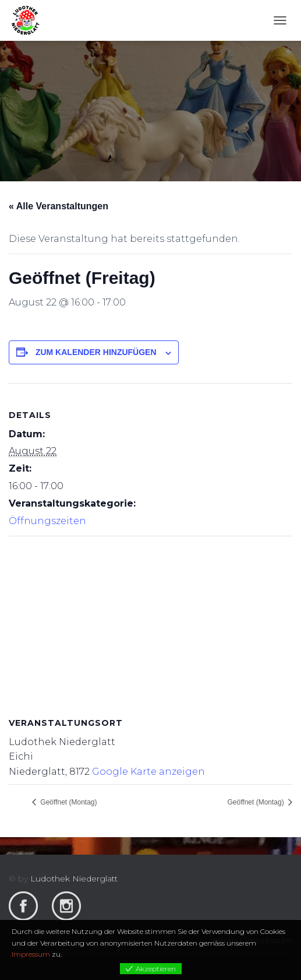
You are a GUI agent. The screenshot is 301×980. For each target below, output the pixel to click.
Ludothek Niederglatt (74, 879)
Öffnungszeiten (47, 521)
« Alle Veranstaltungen (59, 206)
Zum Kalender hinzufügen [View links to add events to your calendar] (96, 352)
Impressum (31, 954)
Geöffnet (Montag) (68, 802)
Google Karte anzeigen (148, 772)
